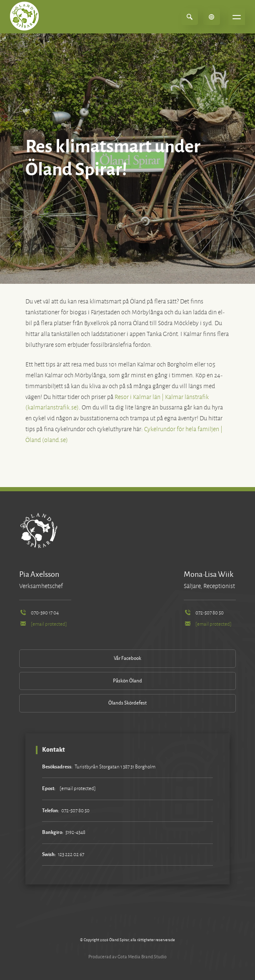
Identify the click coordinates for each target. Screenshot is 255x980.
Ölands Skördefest (127, 703)
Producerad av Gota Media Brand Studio (127, 957)
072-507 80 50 (204, 613)
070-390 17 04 (39, 613)
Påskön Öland (127, 681)
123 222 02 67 (71, 855)
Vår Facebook (127, 658)
